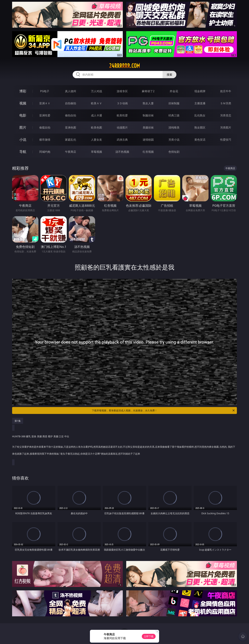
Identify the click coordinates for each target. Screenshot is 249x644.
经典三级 (174, 115)
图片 (23, 127)
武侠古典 (122, 140)
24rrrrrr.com (124, 66)
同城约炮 (45, 152)
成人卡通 (96, 115)
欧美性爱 (122, 115)
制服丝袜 (148, 115)
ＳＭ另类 (226, 103)
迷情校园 (148, 140)
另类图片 (226, 127)
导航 (23, 152)
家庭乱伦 (71, 140)
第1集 (18, 421)
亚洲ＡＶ (45, 103)
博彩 (23, 91)
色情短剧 (174, 152)
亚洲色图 (71, 127)
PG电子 (45, 91)
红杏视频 (148, 152)
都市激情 (45, 140)
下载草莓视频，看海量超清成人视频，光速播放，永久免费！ (163, 410)
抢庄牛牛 (226, 91)
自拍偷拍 (71, 103)
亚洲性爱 (45, 115)
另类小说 (174, 140)
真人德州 (71, 91)
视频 (23, 103)
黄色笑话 (200, 140)
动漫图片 (122, 127)
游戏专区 (122, 91)
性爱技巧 (226, 140)
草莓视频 (96, 152)
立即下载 (149, 636)
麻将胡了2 (148, 91)
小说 (23, 140)
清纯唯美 (174, 127)
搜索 (169, 75)
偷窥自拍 (45, 127)
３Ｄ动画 (122, 103)
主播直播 (200, 103)
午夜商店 (71, 152)
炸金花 (174, 91)
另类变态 (226, 115)
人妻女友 (96, 140)
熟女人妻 (148, 103)
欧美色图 (96, 127)
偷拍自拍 (71, 115)
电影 (23, 115)
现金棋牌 (200, 91)
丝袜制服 (174, 103)
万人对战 (96, 91)
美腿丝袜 (148, 127)
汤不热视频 (122, 152)
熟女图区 (200, 127)
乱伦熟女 (200, 115)
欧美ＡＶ (96, 103)
